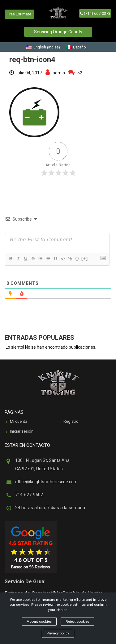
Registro (69, 422)
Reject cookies (77, 621)
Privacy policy (58, 633)
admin (55, 73)
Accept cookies (39, 621)
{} (77, 258)
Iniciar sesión (20, 432)
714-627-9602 (29, 495)
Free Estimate (19, 14)
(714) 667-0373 (95, 13)
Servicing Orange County (58, 32)
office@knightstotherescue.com (46, 482)
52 (75, 73)
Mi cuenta (17, 422)
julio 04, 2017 (26, 73)
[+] (85, 258)
